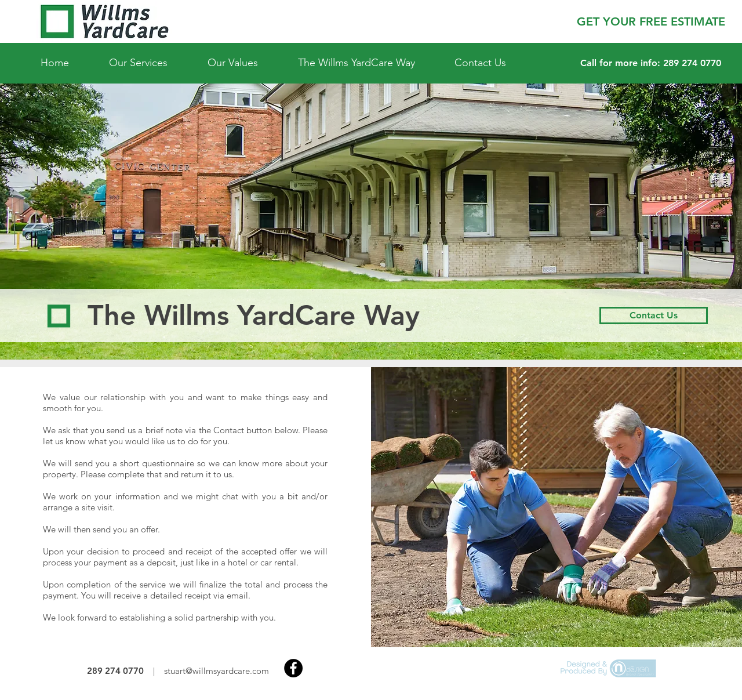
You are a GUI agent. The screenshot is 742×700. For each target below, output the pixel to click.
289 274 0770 (115, 671)
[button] (651, 21)
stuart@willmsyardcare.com (217, 671)
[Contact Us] (654, 315)
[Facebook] (293, 668)
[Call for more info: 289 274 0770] (651, 64)
